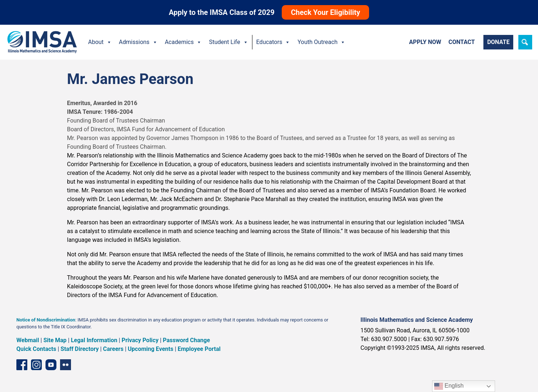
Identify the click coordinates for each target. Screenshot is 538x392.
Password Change (186, 340)
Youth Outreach (321, 42)
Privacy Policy (140, 340)
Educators (273, 42)
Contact (462, 42)
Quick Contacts (36, 349)
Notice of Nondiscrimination (46, 320)
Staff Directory (80, 349)
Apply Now (425, 42)
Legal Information (94, 340)
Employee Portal (199, 349)
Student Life (228, 42)
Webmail (28, 340)
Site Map (55, 340)
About (100, 42)
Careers (113, 349)
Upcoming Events (151, 349)
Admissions (138, 42)
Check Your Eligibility (325, 12)
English (449, 386)
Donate (498, 42)
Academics (183, 42)
